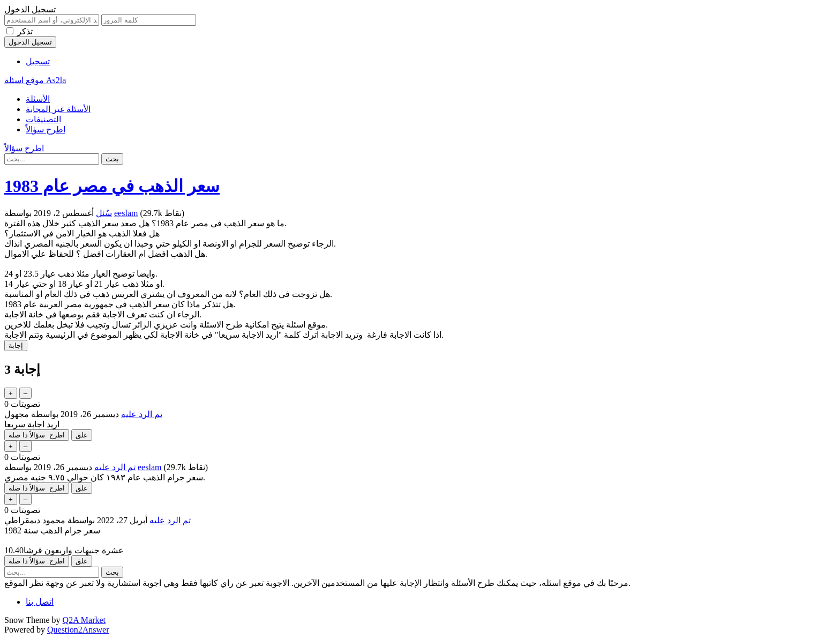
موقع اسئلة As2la (35, 80)
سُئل (104, 213)
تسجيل (38, 61)
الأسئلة (38, 99)
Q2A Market (84, 620)
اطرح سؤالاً (46, 129)
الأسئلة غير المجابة (58, 109)
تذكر (25, 31)
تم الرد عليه (142, 414)
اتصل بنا (40, 602)
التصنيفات (43, 119)
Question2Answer (78, 630)
